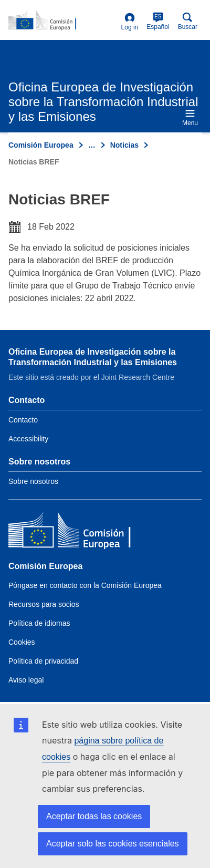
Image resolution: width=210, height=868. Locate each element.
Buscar (188, 21)
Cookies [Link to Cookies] (22, 642)
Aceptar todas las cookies (94, 816)
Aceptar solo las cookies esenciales (113, 844)
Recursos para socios (44, 604)
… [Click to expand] (92, 145)
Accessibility (28, 439)
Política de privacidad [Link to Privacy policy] (43, 661)
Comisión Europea (41, 145)
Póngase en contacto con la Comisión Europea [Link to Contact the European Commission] (85, 585)
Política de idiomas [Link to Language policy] (39, 623)
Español (158, 21)
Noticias (124, 145)
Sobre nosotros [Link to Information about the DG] (33, 481)
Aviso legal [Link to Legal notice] (26, 680)
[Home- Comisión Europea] (63, 20)
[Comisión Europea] (85, 533)
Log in (130, 22)
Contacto (23, 420)
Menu (190, 117)
